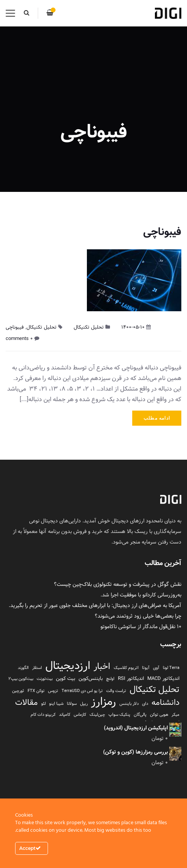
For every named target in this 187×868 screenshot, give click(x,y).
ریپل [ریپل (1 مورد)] (84, 704)
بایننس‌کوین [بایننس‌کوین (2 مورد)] (91, 678)
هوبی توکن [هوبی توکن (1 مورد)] (159, 715)
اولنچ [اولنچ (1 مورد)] (110, 679)
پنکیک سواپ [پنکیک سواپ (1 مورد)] (119, 715)
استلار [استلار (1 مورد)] (37, 668)
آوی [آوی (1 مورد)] (156, 668)
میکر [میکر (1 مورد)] (175, 715)
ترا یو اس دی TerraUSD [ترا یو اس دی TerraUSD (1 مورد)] (82, 691)
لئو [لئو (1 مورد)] (43, 704)
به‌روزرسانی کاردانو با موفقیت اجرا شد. (141, 595)
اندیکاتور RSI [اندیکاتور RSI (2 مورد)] (131, 678)
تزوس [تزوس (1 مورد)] (53, 691)
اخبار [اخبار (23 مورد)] (102, 666)
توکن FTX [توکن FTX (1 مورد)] (36, 691)
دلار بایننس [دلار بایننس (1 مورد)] (129, 704)
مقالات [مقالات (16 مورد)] (26, 703)
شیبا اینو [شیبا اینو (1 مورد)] (56, 704)
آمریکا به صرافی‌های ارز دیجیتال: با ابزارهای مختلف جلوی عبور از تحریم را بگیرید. (95, 605)
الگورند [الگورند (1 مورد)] (23, 668)
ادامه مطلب (157, 418)
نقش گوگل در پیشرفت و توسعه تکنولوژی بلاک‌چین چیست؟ (118, 584)
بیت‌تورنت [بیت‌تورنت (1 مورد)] (45, 679)
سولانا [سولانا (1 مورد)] (72, 704)
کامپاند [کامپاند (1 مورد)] (65, 715)
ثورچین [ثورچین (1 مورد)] (18, 691)
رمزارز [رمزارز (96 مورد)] (104, 701)
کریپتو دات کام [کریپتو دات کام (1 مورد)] (43, 715)
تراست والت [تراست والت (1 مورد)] (116, 691)
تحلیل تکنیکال (89, 327)
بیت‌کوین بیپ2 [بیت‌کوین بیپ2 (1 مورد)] (21, 679)
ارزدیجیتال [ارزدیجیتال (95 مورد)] (68, 666)
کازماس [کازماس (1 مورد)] (80, 715)
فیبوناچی (162, 232)
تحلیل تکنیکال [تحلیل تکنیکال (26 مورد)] (155, 689)
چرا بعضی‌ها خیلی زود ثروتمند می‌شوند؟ (138, 616)
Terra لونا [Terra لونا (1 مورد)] (171, 668)
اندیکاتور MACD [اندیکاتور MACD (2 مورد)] (163, 678)
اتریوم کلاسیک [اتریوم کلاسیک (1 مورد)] (126, 668)
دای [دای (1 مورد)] (145, 704)
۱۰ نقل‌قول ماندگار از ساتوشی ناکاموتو (141, 627)
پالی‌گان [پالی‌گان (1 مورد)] (140, 715)
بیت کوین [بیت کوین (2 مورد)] (66, 678)
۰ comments (19, 338)
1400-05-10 (133, 327)
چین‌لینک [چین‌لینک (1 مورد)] (97, 715)
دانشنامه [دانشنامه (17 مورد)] (165, 703)
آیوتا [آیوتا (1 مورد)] (146, 668)
